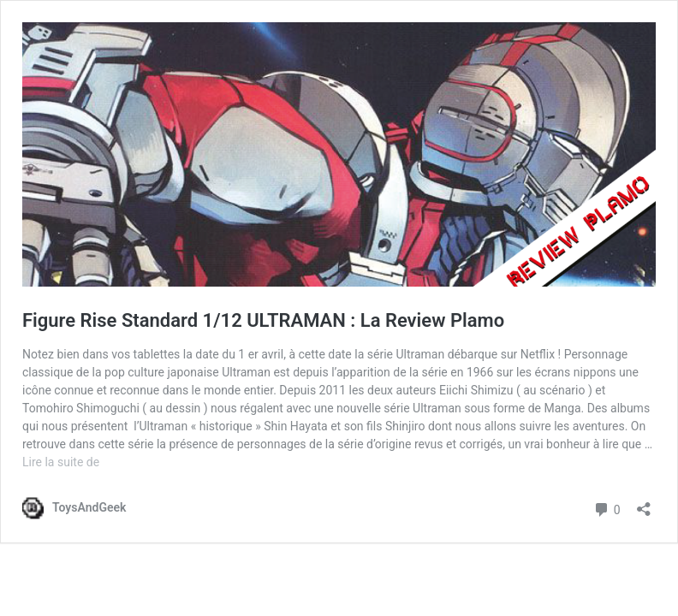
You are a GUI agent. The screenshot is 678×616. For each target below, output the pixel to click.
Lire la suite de (61, 462)
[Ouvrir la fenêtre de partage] (644, 503)
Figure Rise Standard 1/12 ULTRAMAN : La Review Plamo (263, 320)
